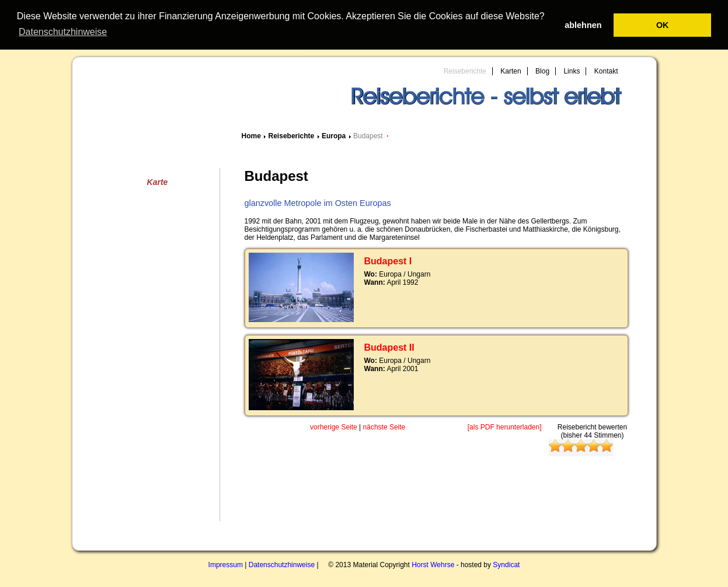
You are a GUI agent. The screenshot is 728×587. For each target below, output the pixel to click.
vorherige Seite (334, 427)
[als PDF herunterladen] (505, 427)
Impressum (226, 564)
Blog (542, 71)
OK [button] (663, 25)
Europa (334, 135)
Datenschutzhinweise (282, 564)
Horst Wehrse (433, 564)
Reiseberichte (465, 71)
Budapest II (389, 347)
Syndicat (506, 564)
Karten (511, 71)
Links (572, 71)
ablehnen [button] (583, 25)
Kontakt (606, 71)
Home (251, 135)
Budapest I (388, 261)
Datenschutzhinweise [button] (63, 32)
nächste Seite (384, 427)
